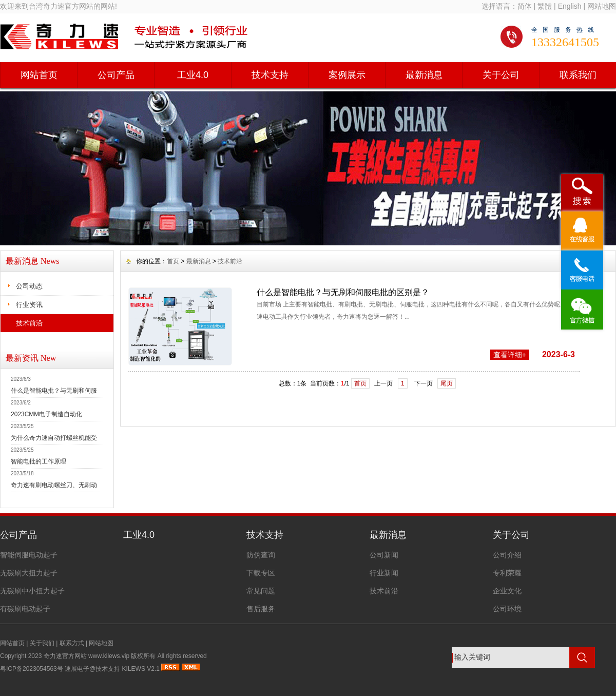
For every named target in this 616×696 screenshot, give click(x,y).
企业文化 (507, 591)
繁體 (545, 6)
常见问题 (261, 591)
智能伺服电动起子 (29, 555)
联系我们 (578, 75)
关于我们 (42, 643)
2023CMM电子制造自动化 (46, 414)
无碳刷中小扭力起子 (32, 591)
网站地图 (602, 6)
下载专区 (261, 573)
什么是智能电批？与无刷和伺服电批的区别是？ (343, 292)
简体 (525, 6)
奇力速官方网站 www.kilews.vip (86, 656)
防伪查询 (261, 555)
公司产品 (116, 75)
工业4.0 (193, 75)
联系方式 (72, 643)
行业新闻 (384, 573)
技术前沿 (29, 323)
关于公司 (501, 75)
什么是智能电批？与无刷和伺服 (54, 391)
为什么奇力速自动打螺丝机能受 (54, 438)
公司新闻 (384, 555)
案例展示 (347, 75)
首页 (173, 261)
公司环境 (507, 609)
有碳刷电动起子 (25, 609)
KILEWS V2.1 (141, 669)
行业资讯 (29, 305)
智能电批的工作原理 (38, 461)
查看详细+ (510, 355)
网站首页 (39, 75)
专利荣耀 (507, 573)
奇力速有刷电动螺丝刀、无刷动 (54, 485)
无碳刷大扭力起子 (29, 573)
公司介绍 (507, 555)
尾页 (447, 383)
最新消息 (424, 75)
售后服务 (261, 609)
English (570, 6)
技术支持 (270, 75)
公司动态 (29, 286)
